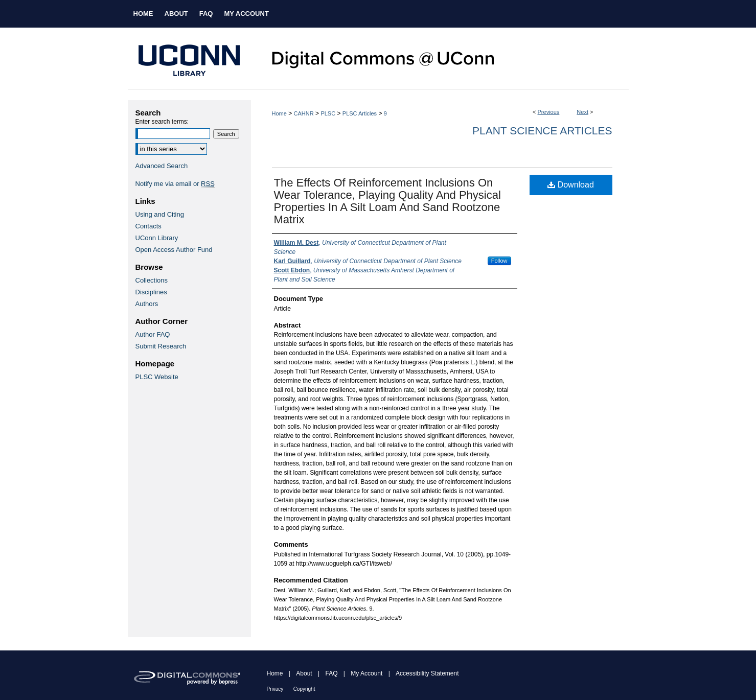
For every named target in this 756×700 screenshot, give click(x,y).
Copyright (304, 689)
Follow (499, 261)
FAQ (331, 673)
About (304, 673)
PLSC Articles (360, 113)
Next (582, 112)
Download (571, 185)
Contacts (148, 226)
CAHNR (304, 113)
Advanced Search (162, 166)
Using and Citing (160, 214)
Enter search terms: (162, 122)
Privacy (275, 689)
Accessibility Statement (427, 673)
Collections (152, 280)
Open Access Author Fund (174, 250)
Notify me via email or (175, 184)
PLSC (328, 113)
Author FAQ (153, 334)
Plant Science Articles (542, 131)
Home (279, 113)
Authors (147, 304)
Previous (549, 112)
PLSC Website (157, 377)
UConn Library (157, 238)
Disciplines (151, 292)
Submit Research (161, 346)
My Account (366, 673)
